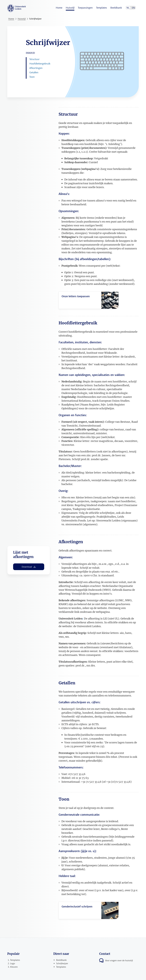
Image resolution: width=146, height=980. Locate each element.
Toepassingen (85, 8)
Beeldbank (116, 8)
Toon (32, 77)
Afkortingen (36, 68)
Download (29, 567)
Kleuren (14, 967)
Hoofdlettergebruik (40, 64)
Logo (13, 963)
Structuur (34, 59)
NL (128, 8)
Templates (102, 8)
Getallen (34, 72)
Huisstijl (70, 8)
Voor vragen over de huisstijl (119, 960)
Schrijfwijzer (35, 19)
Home (59, 8)
